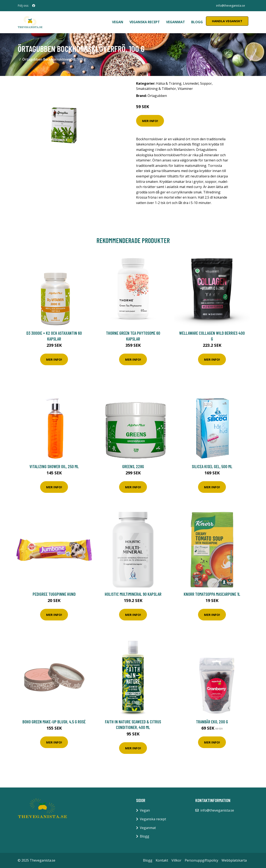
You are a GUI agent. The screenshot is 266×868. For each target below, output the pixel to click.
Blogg (197, 22)
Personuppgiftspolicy (201, 860)
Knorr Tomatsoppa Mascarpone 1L (212, 594)
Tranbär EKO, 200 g (212, 722)
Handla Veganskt (227, 21)
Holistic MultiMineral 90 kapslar (133, 594)
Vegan (118, 22)
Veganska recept (145, 22)
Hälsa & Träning (169, 83)
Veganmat (175, 22)
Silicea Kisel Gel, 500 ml (212, 466)
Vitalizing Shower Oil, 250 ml (54, 466)
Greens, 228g (133, 466)
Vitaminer (185, 89)
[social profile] (34, 6)
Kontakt (162, 860)
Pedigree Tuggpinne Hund (54, 594)
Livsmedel (191, 83)
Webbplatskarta (234, 860)
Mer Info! (150, 121)
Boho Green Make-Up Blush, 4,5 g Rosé (54, 722)
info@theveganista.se (231, 5)
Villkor (176, 860)
